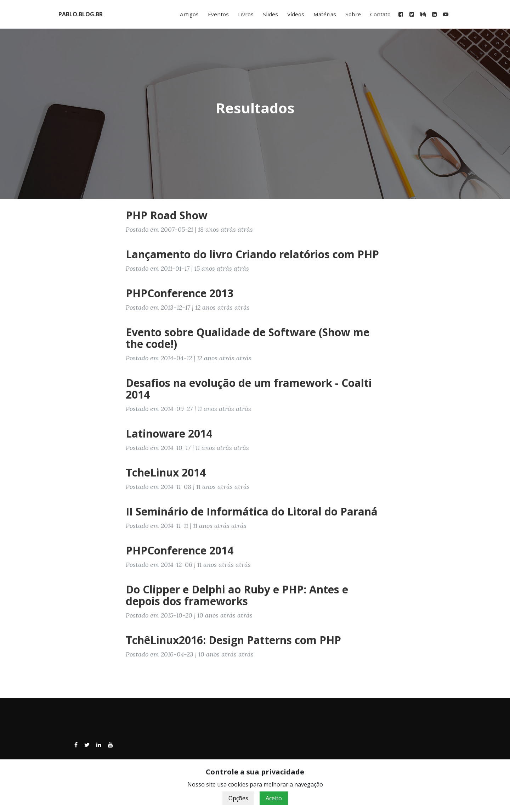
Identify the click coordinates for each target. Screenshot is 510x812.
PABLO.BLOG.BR (81, 14)
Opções (238, 798)
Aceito (274, 798)
